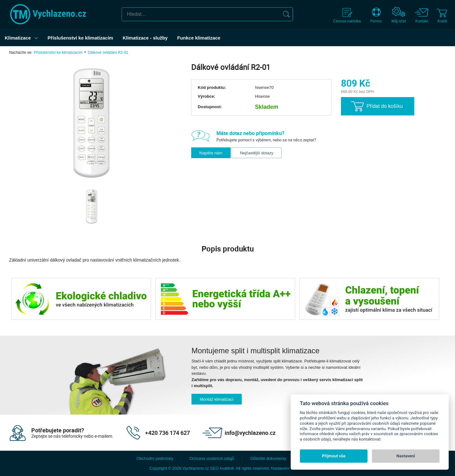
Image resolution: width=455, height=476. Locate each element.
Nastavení (406, 456)
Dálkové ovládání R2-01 (108, 53)
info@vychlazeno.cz (250, 433)
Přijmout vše (334, 456)
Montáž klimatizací (217, 399)
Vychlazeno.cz (196, 468)
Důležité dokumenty (268, 458)
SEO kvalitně (222, 468)
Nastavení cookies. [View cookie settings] (288, 468)
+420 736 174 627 (167, 433)
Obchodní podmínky (155, 458)
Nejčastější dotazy (257, 153)
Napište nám (211, 153)
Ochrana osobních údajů (212, 458)
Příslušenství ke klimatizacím (58, 53)
